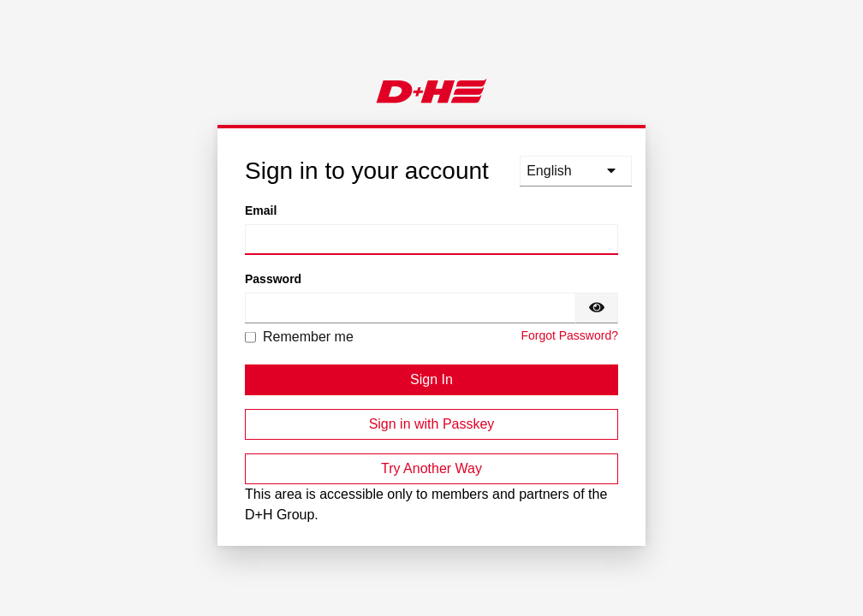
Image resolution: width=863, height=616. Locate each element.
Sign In (431, 379)
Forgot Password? (569, 335)
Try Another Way (431, 468)
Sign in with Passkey (432, 424)
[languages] (576, 171)
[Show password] (597, 308)
